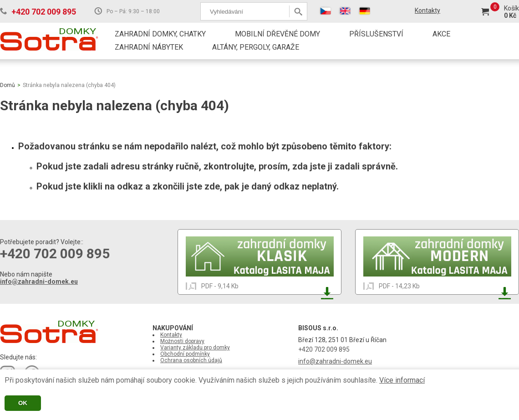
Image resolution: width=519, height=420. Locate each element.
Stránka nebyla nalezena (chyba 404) (69, 85)
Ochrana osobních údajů (191, 360)
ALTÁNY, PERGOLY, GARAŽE (256, 47)
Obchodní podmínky (185, 354)
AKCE (441, 34)
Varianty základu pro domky (195, 348)
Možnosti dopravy (182, 341)
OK (23, 403)
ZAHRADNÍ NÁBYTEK (149, 47)
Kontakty (427, 10)
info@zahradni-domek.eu (39, 282)
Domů (8, 85)
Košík (511, 8)
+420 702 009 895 (44, 12)
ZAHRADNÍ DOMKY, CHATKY (160, 34)
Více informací (402, 380)
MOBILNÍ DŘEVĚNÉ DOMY (277, 34)
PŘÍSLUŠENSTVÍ (376, 34)
